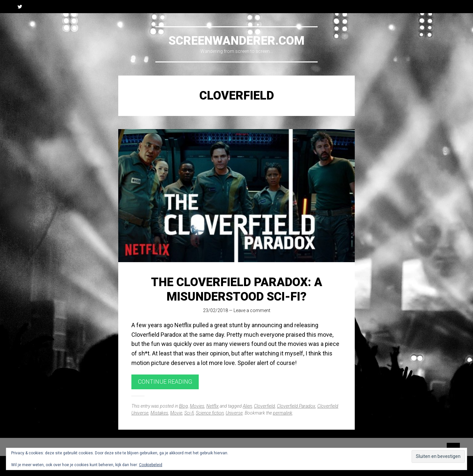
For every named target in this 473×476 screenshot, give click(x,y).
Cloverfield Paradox (296, 406)
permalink (283, 413)
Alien (247, 406)
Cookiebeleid (151, 465)
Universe (234, 413)
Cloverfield (264, 406)
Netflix (213, 406)
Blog (183, 406)
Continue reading (165, 382)
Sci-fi (189, 413)
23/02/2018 (215, 310)
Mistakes (159, 413)
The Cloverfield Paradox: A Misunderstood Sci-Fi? (237, 289)
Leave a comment (252, 310)
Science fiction (210, 413)
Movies (197, 406)
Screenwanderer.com (236, 41)
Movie (176, 413)
